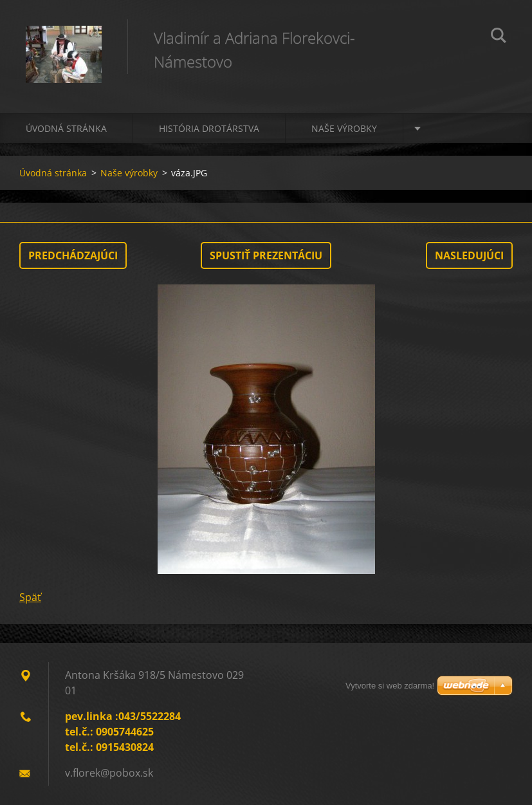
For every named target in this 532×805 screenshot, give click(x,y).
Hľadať (499, 37)
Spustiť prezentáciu (266, 255)
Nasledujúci (469, 255)
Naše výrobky (344, 128)
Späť (30, 597)
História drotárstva (209, 128)
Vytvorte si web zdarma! (390, 686)
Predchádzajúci (73, 255)
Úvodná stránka (66, 128)
